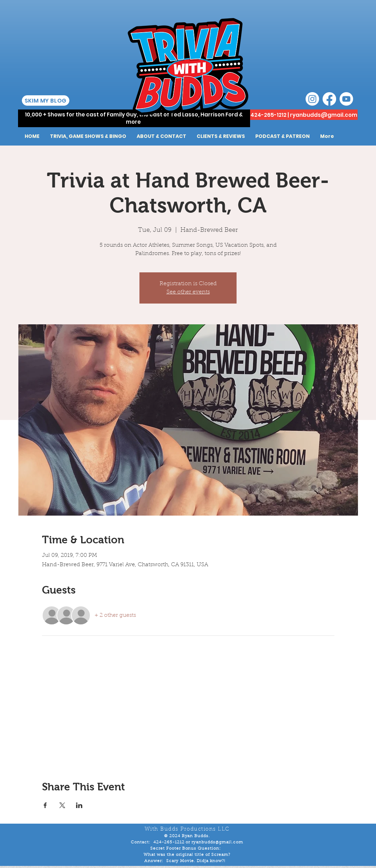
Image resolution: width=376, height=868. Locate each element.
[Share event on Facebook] (45, 805)
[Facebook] (329, 99)
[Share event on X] (62, 805)
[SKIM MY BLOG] (46, 100)
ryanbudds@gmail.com (324, 115)
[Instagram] (312, 99)
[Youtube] (346, 99)
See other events (188, 292)
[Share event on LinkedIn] (79, 805)
